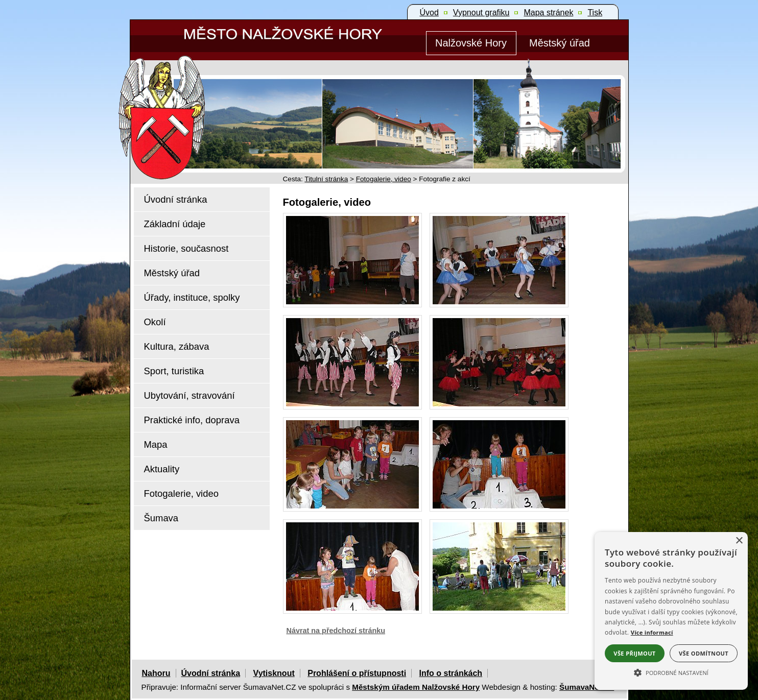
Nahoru (156, 673)
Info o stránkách (451, 673)
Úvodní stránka (211, 673)
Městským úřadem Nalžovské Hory (416, 687)
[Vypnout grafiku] (481, 13)
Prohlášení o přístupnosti (357, 673)
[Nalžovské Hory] (471, 43)
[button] (671, 672)
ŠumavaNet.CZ (587, 687)
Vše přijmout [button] (634, 653)
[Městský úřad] (560, 43)
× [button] (739, 541)
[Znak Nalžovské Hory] (191, 103)
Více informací (652, 632)
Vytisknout (274, 673)
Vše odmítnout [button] (704, 653)
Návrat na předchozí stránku (336, 631)
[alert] (671, 611)
